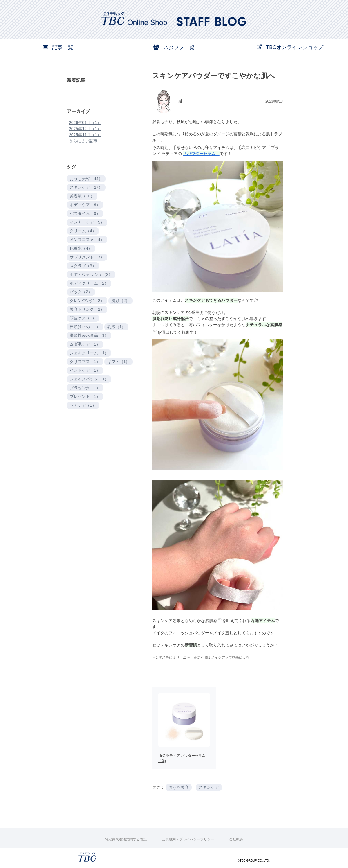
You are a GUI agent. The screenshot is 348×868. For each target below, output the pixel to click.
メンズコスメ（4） (87, 240)
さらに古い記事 (83, 141)
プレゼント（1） (85, 396)
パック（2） (81, 292)
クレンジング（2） (87, 301)
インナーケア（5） (87, 222)
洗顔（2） (121, 301)
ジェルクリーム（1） (89, 353)
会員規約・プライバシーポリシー (188, 839)
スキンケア (209, 787)
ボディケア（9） (85, 205)
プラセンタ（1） (85, 388)
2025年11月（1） (85, 135)
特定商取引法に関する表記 (126, 839)
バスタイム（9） (85, 213)
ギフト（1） (119, 362)
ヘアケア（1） (83, 405)
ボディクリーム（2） (89, 283)
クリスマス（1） (85, 362)
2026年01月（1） (85, 123)
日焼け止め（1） (85, 327)
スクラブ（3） (83, 266)
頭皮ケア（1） (83, 318)
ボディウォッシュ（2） (91, 274)
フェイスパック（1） (89, 379)
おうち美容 (179, 787)
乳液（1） (117, 327)
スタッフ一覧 (174, 47)
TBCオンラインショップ (290, 47)
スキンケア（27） (86, 187)
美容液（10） (82, 196)
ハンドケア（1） (85, 370)
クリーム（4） (83, 231)
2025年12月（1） (85, 129)
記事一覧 (58, 47)
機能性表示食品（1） (89, 335)
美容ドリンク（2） (87, 309)
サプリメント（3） (87, 257)
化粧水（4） (81, 248)
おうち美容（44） (86, 179)
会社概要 (236, 839)
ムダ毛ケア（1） (85, 344)
